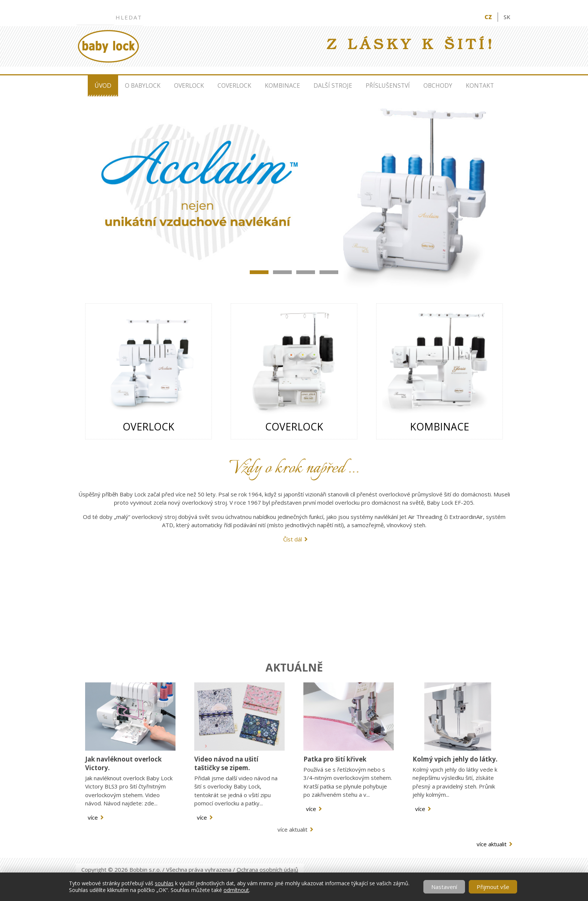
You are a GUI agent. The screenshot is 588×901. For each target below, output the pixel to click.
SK (507, 17)
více (93, 817)
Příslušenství (388, 85)
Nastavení (444, 887)
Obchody (438, 85)
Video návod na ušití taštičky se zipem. (226, 763)
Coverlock (234, 85)
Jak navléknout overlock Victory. (123, 763)
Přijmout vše (493, 887)
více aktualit (292, 829)
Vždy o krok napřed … (294, 468)
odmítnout (236, 890)
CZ (488, 17)
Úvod (103, 85)
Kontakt (480, 85)
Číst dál (292, 539)
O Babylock (143, 85)
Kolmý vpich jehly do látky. (455, 759)
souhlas (164, 883)
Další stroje (333, 85)
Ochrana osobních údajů (267, 870)
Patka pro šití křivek (335, 759)
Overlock (189, 85)
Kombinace (282, 85)
